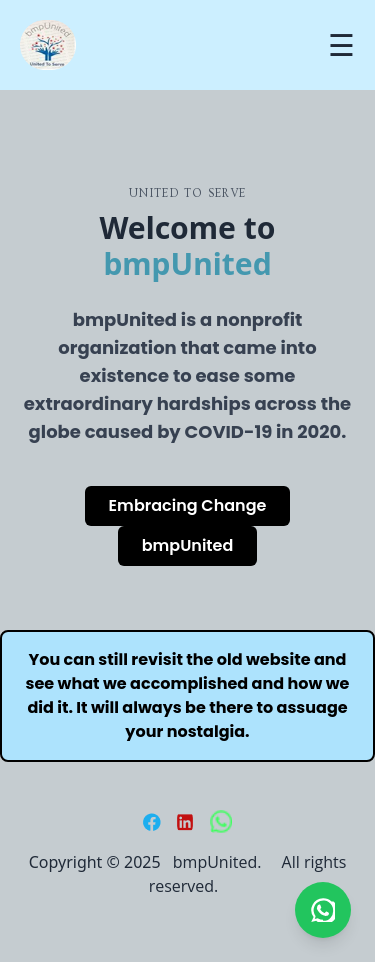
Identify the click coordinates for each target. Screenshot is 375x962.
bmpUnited (188, 545)
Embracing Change (188, 505)
